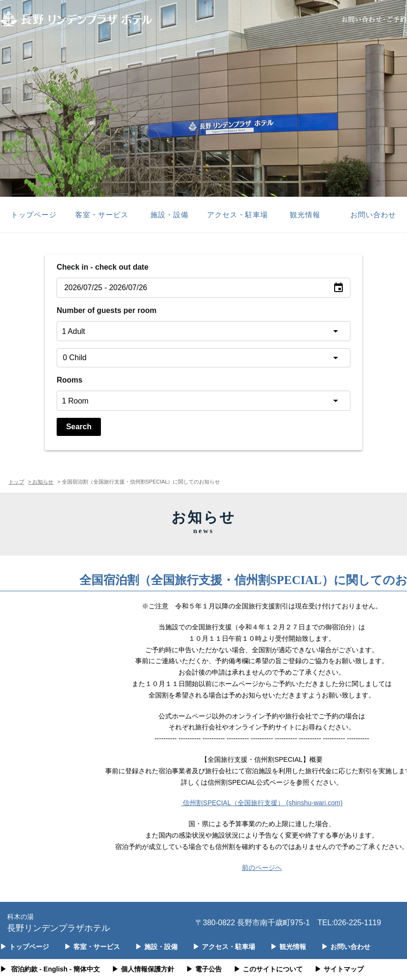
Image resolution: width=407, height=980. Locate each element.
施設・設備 (169, 215)
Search (79, 427)
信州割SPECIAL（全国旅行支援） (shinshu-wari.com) (262, 803)
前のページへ (262, 868)
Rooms (69, 380)
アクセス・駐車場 (238, 215)
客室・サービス (102, 215)
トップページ (34, 215)
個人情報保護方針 (143, 969)
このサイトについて (268, 969)
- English (54, 969)
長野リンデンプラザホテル (59, 922)
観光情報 (305, 215)
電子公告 (204, 969)
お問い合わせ (373, 215)
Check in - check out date (103, 267)
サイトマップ (339, 969)
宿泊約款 (24, 969)
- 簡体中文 (85, 969)
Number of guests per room (107, 310)
